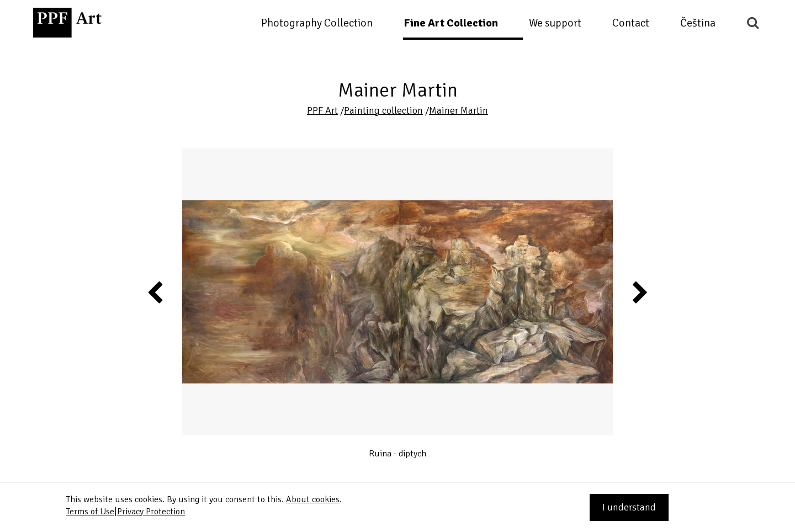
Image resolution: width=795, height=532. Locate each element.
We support (555, 23)
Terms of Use (90, 512)
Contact (631, 23)
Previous (156, 292)
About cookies (313, 499)
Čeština (698, 23)
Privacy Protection (151, 512)
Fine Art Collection (451, 23)
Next (639, 292)
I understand (629, 507)
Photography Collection (317, 23)
